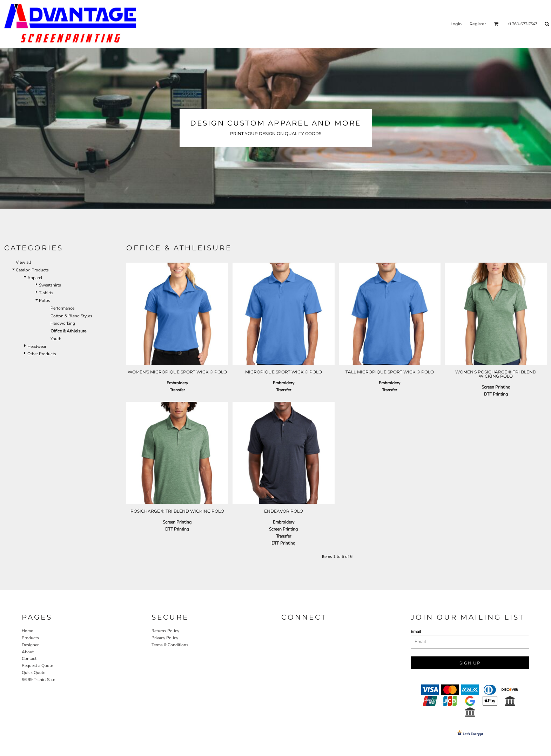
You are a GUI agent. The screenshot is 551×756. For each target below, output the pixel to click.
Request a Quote (37, 666)
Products (30, 638)
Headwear (26, 346)
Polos (34, 301)
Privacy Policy (165, 638)
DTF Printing (496, 394)
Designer (30, 645)
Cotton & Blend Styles (61, 316)
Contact (29, 659)
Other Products (31, 354)
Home (27, 631)
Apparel (24, 278)
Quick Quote (33, 673)
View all (13, 262)
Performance (52, 308)
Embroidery (177, 383)
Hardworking (52, 323)
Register (478, 24)
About (28, 652)
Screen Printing (496, 387)
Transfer (177, 390)
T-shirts (36, 293)
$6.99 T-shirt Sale (38, 680)
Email (416, 632)
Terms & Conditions (170, 645)
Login (456, 24)
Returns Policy (165, 631)
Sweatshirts (39, 285)
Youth (45, 339)
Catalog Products (22, 270)
